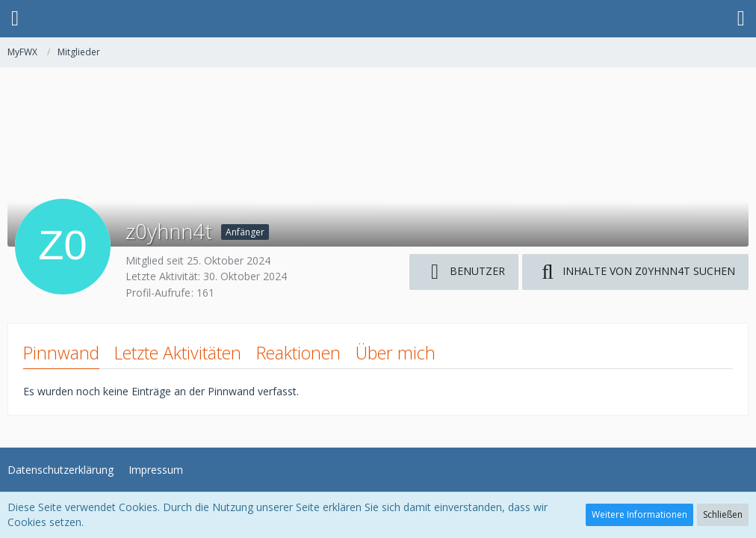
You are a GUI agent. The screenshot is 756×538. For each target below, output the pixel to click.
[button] (15, 19)
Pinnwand (61, 353)
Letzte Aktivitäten (178, 353)
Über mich (396, 353)
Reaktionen (298, 353)
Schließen (723, 514)
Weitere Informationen (639, 514)
